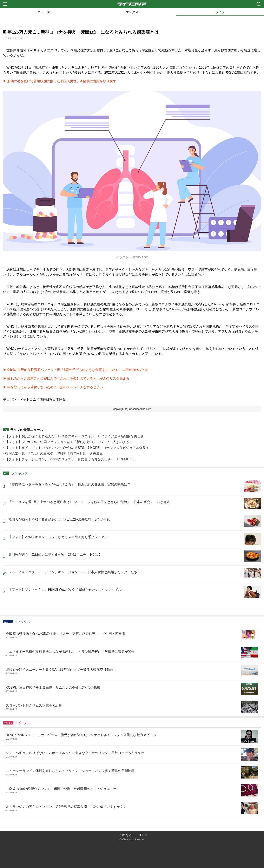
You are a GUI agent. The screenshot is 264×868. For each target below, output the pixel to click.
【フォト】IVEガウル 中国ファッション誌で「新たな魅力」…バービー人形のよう (67, 442)
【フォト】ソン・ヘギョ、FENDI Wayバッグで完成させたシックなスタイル (65, 590)
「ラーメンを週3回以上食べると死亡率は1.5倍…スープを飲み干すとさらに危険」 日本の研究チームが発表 (89, 502)
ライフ (220, 12)
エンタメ (132, 12)
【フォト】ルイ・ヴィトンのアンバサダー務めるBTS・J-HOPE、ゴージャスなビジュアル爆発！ (77, 448)
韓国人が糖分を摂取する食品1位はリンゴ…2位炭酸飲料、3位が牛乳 (59, 519)
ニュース (44, 12)
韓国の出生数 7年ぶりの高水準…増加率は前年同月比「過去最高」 (56, 453)
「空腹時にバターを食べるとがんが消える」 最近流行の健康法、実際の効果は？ (70, 484)
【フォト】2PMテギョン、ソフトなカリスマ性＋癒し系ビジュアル (58, 537)
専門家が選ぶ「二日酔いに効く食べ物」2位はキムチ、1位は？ (55, 555)
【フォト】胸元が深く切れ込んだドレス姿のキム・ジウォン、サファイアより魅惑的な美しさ (74, 436)
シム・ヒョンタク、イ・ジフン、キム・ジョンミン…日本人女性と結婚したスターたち (73, 572)
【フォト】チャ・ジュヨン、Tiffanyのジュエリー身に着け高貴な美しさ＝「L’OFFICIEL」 (71, 459)
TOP (141, 835)
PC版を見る (127, 835)
